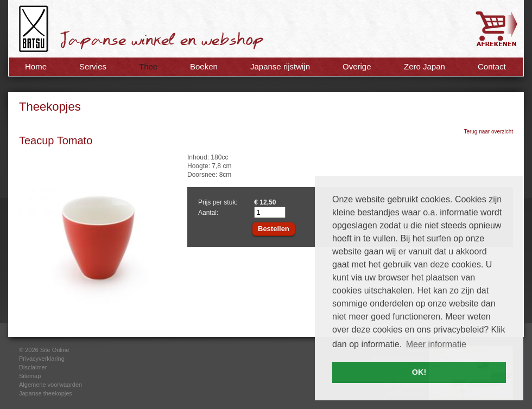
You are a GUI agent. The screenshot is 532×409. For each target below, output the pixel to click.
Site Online (55, 350)
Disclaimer (33, 367)
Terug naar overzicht (488, 132)
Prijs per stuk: (218, 202)
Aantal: (208, 213)
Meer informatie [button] (436, 344)
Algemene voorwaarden (50, 385)
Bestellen (274, 229)
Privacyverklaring (42, 359)
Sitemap (30, 376)
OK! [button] (419, 372)
